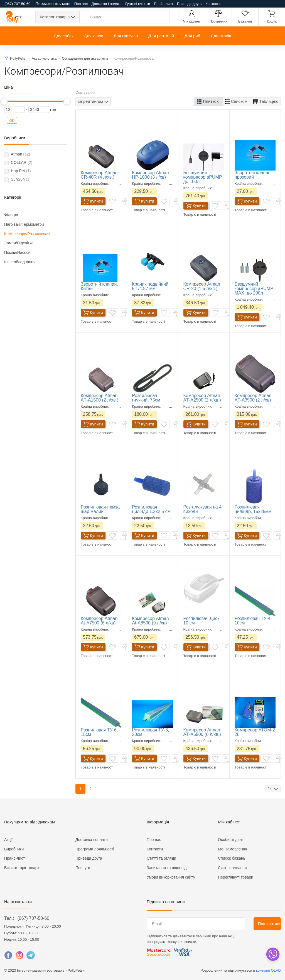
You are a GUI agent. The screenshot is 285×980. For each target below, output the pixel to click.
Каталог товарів (55, 17)
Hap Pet (21, 171)
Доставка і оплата (107, 4)
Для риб (192, 36)
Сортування (85, 92)
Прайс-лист (164, 4)
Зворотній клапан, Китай (99, 286)
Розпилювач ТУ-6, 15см (99, 732)
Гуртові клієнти (138, 4)
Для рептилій (161, 36)
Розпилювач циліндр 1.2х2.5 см (151, 509)
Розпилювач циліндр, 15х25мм (253, 509)
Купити (93, 201)
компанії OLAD (268, 970)
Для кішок (94, 36)
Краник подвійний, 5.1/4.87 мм (151, 286)
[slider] (4, 101)
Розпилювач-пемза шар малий (100, 509)
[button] (209, 102)
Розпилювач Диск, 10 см (202, 621)
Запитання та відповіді (167, 868)
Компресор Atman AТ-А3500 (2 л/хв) (253, 398)
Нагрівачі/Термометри (24, 224)
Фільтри (11, 215)
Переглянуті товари (236, 877)
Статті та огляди (161, 858)
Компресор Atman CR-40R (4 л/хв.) (99, 175)
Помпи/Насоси (17, 252)
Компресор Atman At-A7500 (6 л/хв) (99, 621)
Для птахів (221, 36)
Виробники (14, 849)
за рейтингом (90, 102)
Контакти (213, 4)
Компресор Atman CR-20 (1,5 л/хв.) (202, 286)
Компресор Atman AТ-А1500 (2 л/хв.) (99, 398)
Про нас (81, 4)
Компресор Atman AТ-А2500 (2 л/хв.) (202, 398)
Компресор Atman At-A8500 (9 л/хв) (150, 621)
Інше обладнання (20, 262)
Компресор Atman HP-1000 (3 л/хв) (150, 175)
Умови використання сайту (171, 877)
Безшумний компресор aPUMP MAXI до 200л (254, 289)
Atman (20, 154)
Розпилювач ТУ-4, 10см (253, 621)
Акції (8, 840)
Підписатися (269, 924)
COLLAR (22, 162)
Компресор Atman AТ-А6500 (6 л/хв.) (202, 732)
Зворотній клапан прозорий (253, 175)
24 (270, 789)
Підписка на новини (166, 902)
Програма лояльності (95, 849)
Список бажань (232, 858)
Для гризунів (126, 36)
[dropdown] (273, 954)
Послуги (83, 868)
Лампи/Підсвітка (19, 243)
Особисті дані (230, 840)
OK (12, 121)
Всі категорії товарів (22, 868)
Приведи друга (189, 4)
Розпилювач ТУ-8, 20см (150, 732)
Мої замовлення (233, 849)
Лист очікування (232, 868)
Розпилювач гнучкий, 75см (146, 398)
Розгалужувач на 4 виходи (203, 509)
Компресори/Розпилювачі (27, 234)
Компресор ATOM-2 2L (255, 732)
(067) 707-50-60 (33, 918)
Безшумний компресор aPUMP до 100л (203, 177)
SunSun (21, 179)
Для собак (63, 36)
